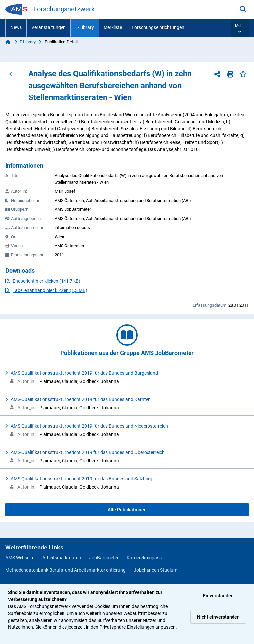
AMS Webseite (20, 558)
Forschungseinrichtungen (158, 27)
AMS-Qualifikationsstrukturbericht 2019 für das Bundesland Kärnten (81, 399)
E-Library (85, 27)
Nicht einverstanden (218, 617)
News (16, 27)
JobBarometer (104, 558)
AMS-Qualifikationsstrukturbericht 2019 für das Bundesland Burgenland (84, 373)
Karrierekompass (144, 558)
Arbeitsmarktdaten (62, 558)
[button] (240, 28)
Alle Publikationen (127, 510)
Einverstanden (218, 596)
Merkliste (113, 27)
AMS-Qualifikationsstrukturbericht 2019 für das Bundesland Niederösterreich (89, 426)
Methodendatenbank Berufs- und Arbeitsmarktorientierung (65, 570)
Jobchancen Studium (155, 570)
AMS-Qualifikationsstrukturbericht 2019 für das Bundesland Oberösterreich (88, 452)
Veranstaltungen (49, 27)
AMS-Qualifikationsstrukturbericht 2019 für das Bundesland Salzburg (82, 479)
